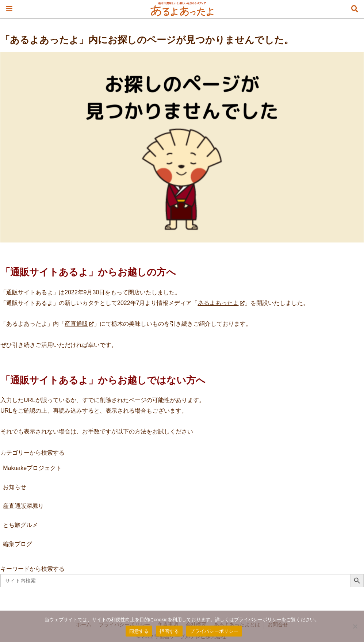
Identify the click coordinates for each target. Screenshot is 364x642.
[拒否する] (355, 626)
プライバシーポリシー (214, 631)
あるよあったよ (221, 303)
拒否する (169, 631)
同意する (139, 631)
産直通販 (79, 324)
